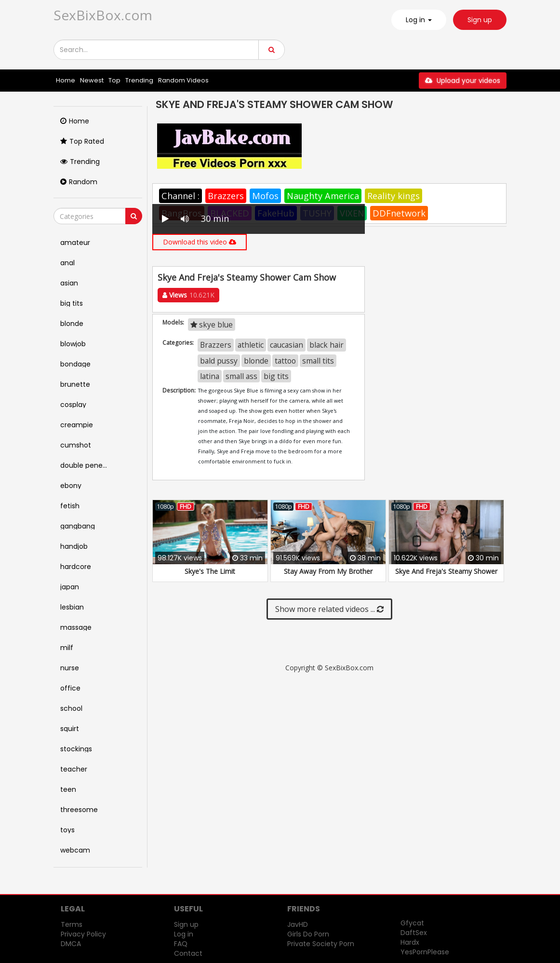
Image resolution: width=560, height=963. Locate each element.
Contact (188, 953)
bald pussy (219, 361)
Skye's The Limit (210, 571)
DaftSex (414, 933)
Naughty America (323, 196)
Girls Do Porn (308, 934)
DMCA (71, 944)
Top (114, 80)
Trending (139, 80)
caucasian (287, 345)
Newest (92, 80)
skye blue (212, 325)
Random (79, 182)
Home (66, 80)
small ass (241, 376)
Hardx (410, 942)
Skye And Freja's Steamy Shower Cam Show (446, 576)
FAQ (181, 944)
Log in (184, 934)
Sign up (480, 20)
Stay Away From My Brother (328, 571)
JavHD (298, 924)
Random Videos (183, 80)
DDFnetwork (399, 213)
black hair (327, 345)
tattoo (285, 361)
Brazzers (226, 196)
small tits (318, 361)
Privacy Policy (83, 934)
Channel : (180, 196)
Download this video (200, 242)
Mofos (265, 196)
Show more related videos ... (329, 609)
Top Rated (82, 141)
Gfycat (412, 923)
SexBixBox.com (103, 15)
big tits (276, 376)
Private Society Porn (321, 944)
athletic (251, 345)
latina (210, 376)
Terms (72, 924)
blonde (256, 361)
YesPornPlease (425, 952)
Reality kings (393, 196)
